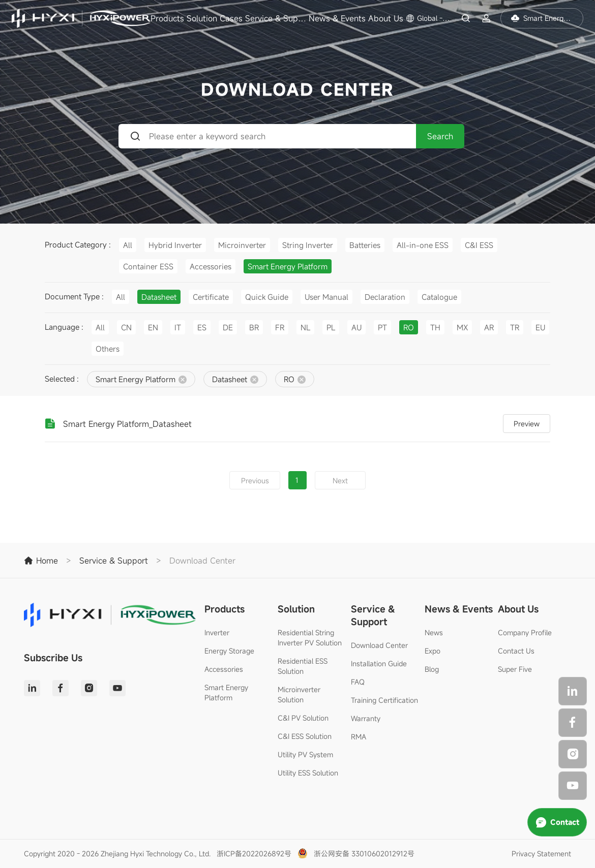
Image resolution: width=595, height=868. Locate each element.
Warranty (366, 718)
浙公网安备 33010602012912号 (364, 854)
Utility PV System (305, 754)
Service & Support (276, 18)
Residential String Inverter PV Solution (310, 638)
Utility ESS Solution (308, 773)
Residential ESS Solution (303, 666)
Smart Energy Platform (226, 692)
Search (440, 136)
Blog (432, 669)
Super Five (515, 669)
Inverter (217, 632)
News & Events (337, 18)
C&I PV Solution (303, 718)
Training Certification (384, 700)
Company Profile (525, 632)
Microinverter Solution (299, 694)
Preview (527, 424)
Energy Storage (229, 651)
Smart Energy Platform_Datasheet (127, 424)
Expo (433, 651)
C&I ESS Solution (305, 736)
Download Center (379, 645)
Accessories (224, 669)
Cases (231, 18)
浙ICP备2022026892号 (254, 854)
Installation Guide (379, 663)
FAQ (358, 682)
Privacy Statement (541, 854)
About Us (386, 18)
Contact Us (516, 651)
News (434, 632)
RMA (359, 737)
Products (167, 18)
